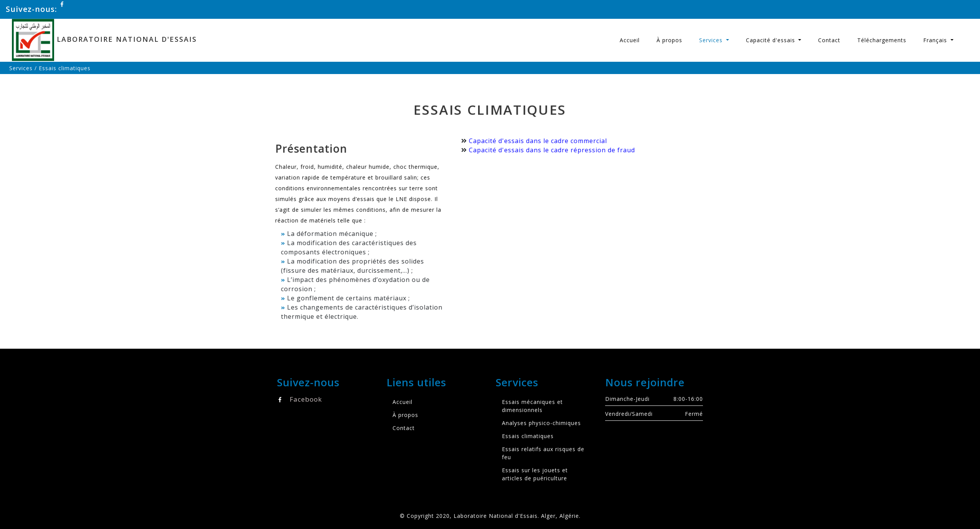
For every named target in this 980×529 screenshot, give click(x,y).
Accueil (630, 40)
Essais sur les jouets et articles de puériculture (535, 474)
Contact (829, 40)
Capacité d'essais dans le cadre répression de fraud (542, 150)
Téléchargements (882, 40)
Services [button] (712, 40)
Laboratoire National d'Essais (107, 40)
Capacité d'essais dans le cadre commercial (528, 141)
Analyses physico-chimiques (541, 423)
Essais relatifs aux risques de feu (543, 453)
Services (21, 68)
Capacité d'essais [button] (771, 40)
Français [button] (936, 40)
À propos (669, 40)
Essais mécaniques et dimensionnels (532, 406)
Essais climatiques (528, 436)
